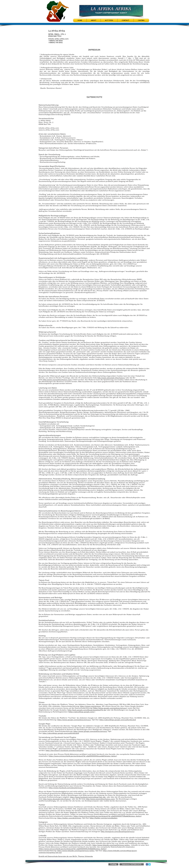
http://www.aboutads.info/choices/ (111, 378)
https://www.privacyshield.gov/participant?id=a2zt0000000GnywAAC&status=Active (83, 756)
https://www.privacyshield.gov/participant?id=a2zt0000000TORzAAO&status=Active (107, 816)
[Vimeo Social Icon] (150, 864)
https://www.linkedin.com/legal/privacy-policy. (111, 845)
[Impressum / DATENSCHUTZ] (132, 864)
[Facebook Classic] (147, 864)
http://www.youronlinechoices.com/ (57, 380)
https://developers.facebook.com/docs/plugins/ (65, 750)
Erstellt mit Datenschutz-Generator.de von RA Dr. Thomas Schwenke (66, 856)
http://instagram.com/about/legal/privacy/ (118, 832)
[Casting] (113, 864)
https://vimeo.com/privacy (90, 706)
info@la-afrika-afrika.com (58, 39)
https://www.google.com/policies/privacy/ (74, 720)
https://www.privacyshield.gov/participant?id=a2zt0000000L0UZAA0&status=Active (73, 849)
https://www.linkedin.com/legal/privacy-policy (76, 851)
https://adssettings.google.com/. (82, 712)
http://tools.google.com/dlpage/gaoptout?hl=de (87, 710)
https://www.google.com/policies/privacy (110, 708)
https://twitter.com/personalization (103, 818)
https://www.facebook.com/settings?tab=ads (88, 797)
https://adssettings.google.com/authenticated (118, 720)
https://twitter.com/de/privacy (69, 818)
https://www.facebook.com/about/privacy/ (66, 788)
